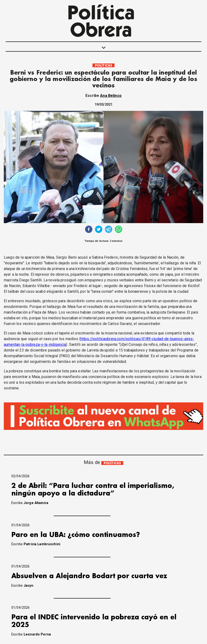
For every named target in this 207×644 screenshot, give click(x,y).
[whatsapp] (119, 230)
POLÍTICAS (103, 65)
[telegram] (109, 230)
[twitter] (99, 230)
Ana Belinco (111, 96)
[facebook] (89, 230)
